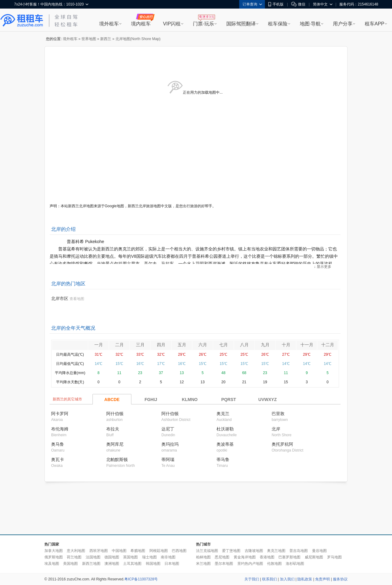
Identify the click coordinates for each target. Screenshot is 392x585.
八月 (244, 345)
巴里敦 (278, 414)
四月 (161, 345)
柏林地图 (203, 557)
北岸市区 (60, 298)
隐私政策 (305, 579)
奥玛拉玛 (170, 444)
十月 (286, 345)
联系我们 (269, 579)
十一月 (307, 345)
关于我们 (252, 579)
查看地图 (77, 299)
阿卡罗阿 (60, 414)
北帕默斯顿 (117, 459)
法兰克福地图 (207, 551)
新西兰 (106, 39)
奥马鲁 (58, 444)
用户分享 (343, 24)
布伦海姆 (60, 429)
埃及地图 (52, 564)
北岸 (276, 429)
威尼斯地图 (314, 557)
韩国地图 (153, 564)
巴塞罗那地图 (289, 557)
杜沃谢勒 (225, 429)
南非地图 (168, 557)
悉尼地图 (222, 557)
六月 (203, 345)
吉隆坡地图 (254, 551)
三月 (140, 345)
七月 (224, 345)
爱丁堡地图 (231, 551)
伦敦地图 (274, 564)
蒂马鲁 (223, 459)
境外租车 (109, 24)
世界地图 (89, 39)
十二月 (328, 345)
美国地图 (70, 564)
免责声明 (322, 579)
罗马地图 (334, 557)
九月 (265, 345)
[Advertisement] (196, 508)
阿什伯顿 (115, 414)
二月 (119, 345)
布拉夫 (113, 429)
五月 (182, 345)
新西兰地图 (91, 564)
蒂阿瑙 (168, 459)
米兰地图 (203, 564)
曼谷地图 (319, 551)
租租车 (22, 21)
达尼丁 (168, 429)
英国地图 (130, 557)
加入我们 (287, 579)
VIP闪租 (172, 24)
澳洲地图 (112, 564)
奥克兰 (223, 414)
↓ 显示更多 (323, 267)
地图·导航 (310, 24)
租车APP (375, 24)
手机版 (276, 4)
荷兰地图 (74, 557)
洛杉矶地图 (295, 564)
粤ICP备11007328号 (141, 579)
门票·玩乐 (203, 24)
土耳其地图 (132, 564)
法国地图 (93, 557)
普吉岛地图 (299, 551)
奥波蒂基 (225, 444)
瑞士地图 (149, 557)
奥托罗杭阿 (282, 444)
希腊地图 (138, 551)
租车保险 (278, 24)
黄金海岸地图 (245, 557)
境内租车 (141, 24)
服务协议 (340, 579)
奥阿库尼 (115, 444)
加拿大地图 (54, 551)
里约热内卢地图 (250, 564)
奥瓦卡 (58, 459)
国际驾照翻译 (241, 24)
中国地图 (119, 551)
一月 (99, 345)
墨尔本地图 (224, 564)
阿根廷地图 (159, 551)
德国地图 (112, 557)
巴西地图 (179, 551)
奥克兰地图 (276, 551)
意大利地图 (76, 551)
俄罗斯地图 (54, 557)
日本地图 (172, 564)
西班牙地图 (99, 551)
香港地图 (267, 557)
